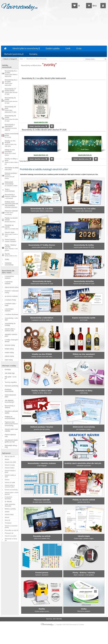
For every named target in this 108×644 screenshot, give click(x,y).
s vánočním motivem (9, 283)
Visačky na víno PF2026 (10, 143)
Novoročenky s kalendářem (11, 127)
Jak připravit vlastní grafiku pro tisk (11, 441)
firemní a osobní (84, 610)
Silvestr (7, 517)
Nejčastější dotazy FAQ (11, 446)
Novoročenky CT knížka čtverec (11, 91)
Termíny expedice (11, 382)
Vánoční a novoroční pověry (11, 527)
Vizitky (7, 259)
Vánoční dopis (11, 234)
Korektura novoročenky (9, 390)
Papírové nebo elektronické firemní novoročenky (11, 424)
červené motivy (10, 345)
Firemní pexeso (10, 240)
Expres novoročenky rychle (12, 135)
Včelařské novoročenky (9, 264)
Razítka (11, 255)
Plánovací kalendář (11, 213)
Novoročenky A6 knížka (11, 118)
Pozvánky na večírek (11, 227)
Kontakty (33, 54)
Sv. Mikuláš (8, 502)
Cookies (82, 625)
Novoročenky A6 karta (10, 109)
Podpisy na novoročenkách (10, 417)
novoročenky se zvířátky (10, 324)
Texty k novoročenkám (10, 190)
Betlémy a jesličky (10, 509)
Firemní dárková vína (10, 436)
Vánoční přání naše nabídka (11, 430)
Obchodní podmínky (14, 54)
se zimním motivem (11, 296)
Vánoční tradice (9, 468)
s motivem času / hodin (10, 304)
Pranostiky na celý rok (11, 530)
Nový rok (7, 520)
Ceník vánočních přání (10, 396)
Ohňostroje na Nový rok (11, 540)
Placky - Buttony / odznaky (11, 248)
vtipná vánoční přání (12, 287)
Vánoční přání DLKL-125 (41, 155)
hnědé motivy (9, 349)
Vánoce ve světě (10, 482)
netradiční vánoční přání (11, 335)
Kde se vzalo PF (10, 456)
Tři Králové (8, 523)
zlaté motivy (9, 360)
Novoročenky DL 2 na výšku (11, 82)
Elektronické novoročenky (11, 184)
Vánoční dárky (9, 514)
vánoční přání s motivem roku (10, 330)
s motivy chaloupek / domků (12, 341)
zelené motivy (9, 356)
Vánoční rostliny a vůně (10, 476)
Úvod (21, 59)
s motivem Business (11, 314)
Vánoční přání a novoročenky (26, 48)
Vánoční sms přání (10, 536)
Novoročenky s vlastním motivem (11, 196)
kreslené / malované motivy (11, 292)
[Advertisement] (54, 29)
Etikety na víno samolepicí (10, 152)
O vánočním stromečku (8, 498)
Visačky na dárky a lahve (11, 161)
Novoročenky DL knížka (11, 100)
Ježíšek (7, 512)
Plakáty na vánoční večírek (11, 220)
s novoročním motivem (9, 277)
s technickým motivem (9, 310)
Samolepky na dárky (12, 168)
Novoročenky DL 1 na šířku (11, 73)
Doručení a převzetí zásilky (11, 412)
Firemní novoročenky (11, 490)
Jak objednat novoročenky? (9, 401)
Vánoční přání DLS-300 (41, 122)
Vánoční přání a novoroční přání (10, 486)
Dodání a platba (53, 48)
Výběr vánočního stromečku (10, 505)
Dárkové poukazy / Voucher (11, 176)
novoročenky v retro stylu (11, 319)
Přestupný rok (9, 533)
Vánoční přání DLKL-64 (85, 155)
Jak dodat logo (10, 373)
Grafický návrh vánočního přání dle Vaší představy (11, 204)
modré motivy (9, 352)
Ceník (68, 48)
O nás (79, 48)
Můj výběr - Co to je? (10, 378)
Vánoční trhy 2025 (10, 462)
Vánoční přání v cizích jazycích (11, 493)
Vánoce (7, 480)
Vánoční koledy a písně (10, 471)
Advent (7, 459)
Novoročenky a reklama (10, 407)
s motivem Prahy (10, 300)
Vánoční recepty (10, 465)
